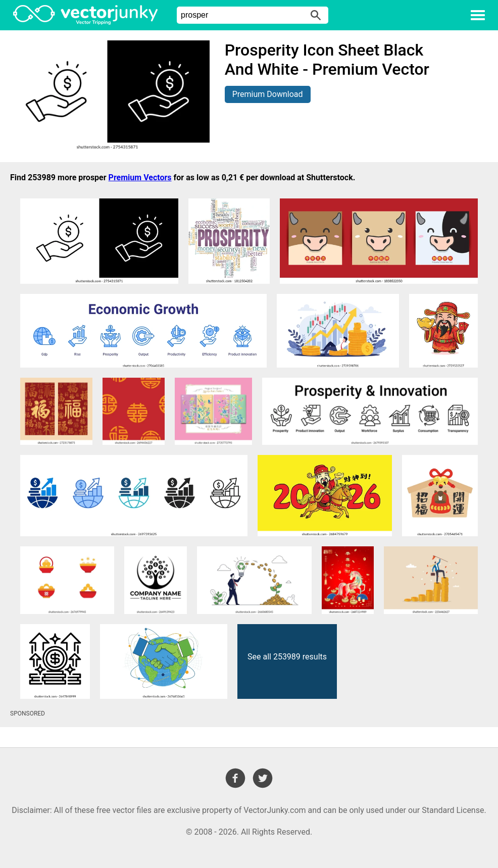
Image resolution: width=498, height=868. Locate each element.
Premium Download (268, 94)
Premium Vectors (140, 177)
